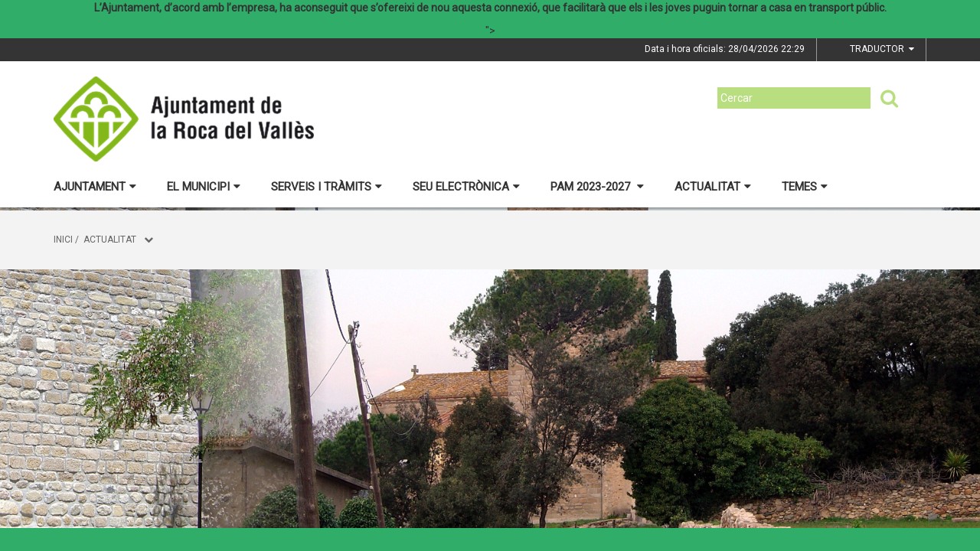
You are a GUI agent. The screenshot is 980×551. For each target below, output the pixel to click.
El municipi (204, 187)
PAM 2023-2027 (597, 187)
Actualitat (713, 187)
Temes (805, 187)
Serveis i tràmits (327, 187)
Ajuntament (95, 187)
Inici (63, 240)
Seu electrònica (466, 187)
